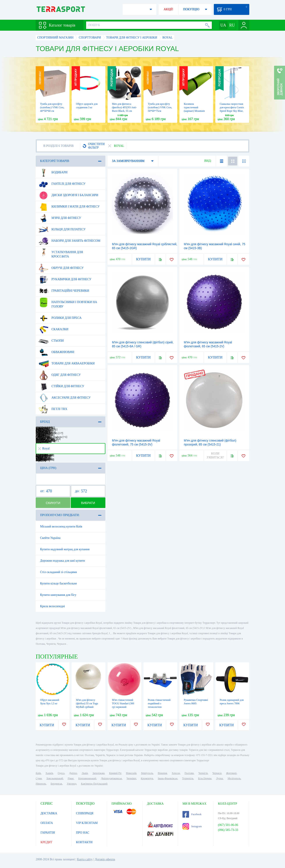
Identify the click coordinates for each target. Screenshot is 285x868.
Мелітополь (234, 778)
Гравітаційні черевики (64, 291)
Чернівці (131, 778)
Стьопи (51, 341)
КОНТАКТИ (84, 842)
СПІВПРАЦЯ (85, 813)
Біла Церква (205, 778)
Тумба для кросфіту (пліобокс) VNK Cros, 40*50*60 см (52, 107)
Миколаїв (131, 773)
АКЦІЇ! (168, 9)
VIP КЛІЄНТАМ (87, 823)
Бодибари (53, 172)
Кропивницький (87, 778)
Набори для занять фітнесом (69, 241)
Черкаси (217, 773)
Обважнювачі (56, 352)
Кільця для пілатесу (62, 229)
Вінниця (162, 773)
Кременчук (147, 778)
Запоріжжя (98, 773)
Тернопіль (188, 778)
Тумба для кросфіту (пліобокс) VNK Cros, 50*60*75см (160, 107)
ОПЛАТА (47, 823)
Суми (39, 778)
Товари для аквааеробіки (67, 364)
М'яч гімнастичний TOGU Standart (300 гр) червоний (123, 703)
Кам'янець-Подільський (94, 784)
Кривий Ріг (115, 773)
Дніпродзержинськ (111, 778)
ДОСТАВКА (49, 813)
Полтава (189, 773)
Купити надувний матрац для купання (65, 549)
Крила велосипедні (52, 606)
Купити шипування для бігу (58, 595)
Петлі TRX (53, 409)
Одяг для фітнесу (60, 375)
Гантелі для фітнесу (62, 184)
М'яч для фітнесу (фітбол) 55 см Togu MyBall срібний (87, 703)
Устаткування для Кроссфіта (61, 253)
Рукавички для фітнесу (65, 279)
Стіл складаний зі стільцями (58, 572)
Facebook (192, 814)
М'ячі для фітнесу (60, 218)
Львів (85, 773)
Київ (38, 773)
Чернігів (203, 773)
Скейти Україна (50, 538)
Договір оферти (105, 859)
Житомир (231, 773)
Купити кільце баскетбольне (58, 583)
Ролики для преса (60, 318)
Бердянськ (56, 784)
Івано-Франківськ (168, 778)
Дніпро (73, 773)
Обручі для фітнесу (61, 268)
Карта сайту (85, 859)
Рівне (71, 778)
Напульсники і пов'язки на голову (68, 303)
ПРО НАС (83, 833)
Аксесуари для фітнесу (65, 398)
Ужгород (72, 784)
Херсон (176, 773)
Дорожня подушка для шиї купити (63, 561)
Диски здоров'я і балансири (68, 195)
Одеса (61, 773)
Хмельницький (55, 778)
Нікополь (41, 784)
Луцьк (220, 778)
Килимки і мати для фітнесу (69, 207)
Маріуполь (147, 773)
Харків (49, 773)
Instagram (192, 826)
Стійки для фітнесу (61, 386)
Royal (44, 448)
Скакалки (53, 329)
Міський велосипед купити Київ (61, 526)
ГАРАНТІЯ (48, 833)
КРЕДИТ (46, 842)
